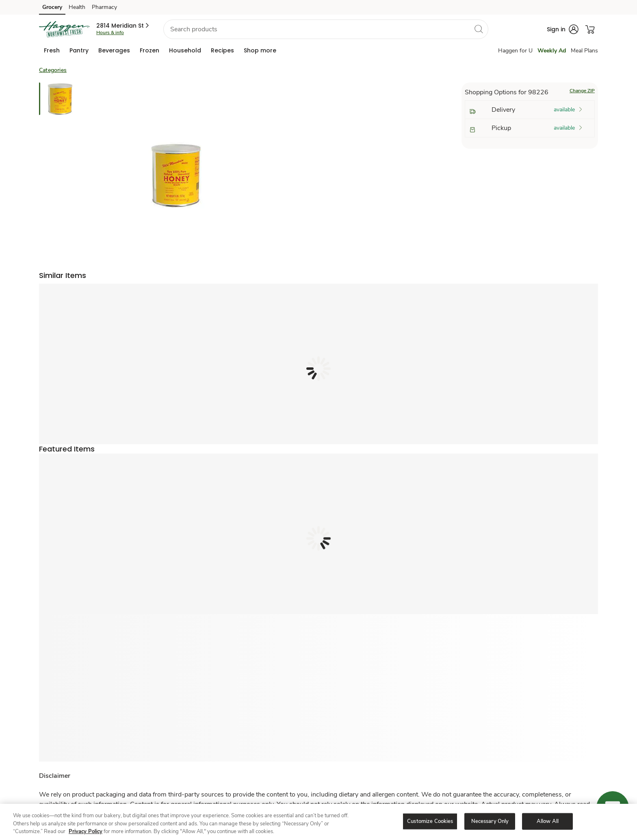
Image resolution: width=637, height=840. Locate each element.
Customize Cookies (430, 821)
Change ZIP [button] (582, 91)
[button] (123, 26)
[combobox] (326, 29)
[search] (479, 29)
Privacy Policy (86, 831)
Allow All (548, 821)
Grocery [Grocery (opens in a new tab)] (52, 7)
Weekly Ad (552, 51)
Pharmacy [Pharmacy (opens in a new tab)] (104, 7)
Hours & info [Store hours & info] (110, 33)
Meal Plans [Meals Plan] (584, 51)
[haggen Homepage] (64, 29)
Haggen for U (515, 51)
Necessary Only (490, 821)
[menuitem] (52, 50)
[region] (318, 822)
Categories (53, 70)
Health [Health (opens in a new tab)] (77, 7)
